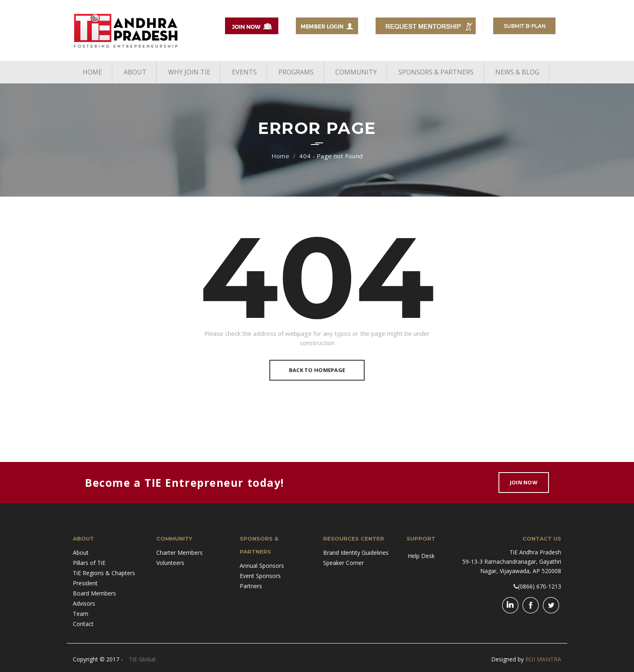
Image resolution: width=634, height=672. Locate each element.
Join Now (524, 482)
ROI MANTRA (543, 659)
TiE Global (142, 659)
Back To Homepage (317, 370)
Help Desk (421, 556)
